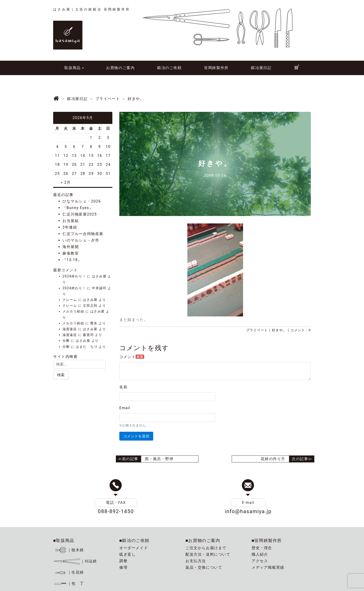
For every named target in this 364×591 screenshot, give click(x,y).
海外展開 (71, 247)
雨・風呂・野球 (159, 459)
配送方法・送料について (208, 554)
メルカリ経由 (73, 311)
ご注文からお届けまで (206, 548)
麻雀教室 (71, 253)
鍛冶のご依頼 (169, 68)
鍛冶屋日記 (261, 68)
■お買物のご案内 (203, 540)
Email (125, 408)
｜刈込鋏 (75, 561)
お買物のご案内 (120, 68)
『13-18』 (72, 260)
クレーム (70, 300)
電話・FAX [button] (116, 503)
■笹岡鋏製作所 (267, 540)
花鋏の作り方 (273, 459)
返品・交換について (204, 567)
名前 (123, 387)
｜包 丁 (68, 583)
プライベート (257, 330)
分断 (66, 341)
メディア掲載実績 (268, 567)
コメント (132, 357)
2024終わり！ (74, 276)
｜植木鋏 (69, 550)
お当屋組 (71, 221)
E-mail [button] (248, 503)
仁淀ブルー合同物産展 (83, 234)
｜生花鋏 (69, 572)
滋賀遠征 (70, 329)
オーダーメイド (134, 548)
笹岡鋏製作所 (216, 68)
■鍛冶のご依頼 (134, 540)
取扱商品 (72, 68)
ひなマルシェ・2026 (82, 201)
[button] (61, 375)
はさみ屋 (99, 276)
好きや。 (279, 330)
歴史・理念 (262, 548)
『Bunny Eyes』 (78, 208)
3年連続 (70, 227)
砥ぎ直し (127, 554)
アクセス (260, 561)
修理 (123, 567)
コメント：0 (301, 330)
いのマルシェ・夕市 (81, 240)
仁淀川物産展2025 (80, 214)
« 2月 (66, 182)
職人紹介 (260, 554)
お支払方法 (196, 561)
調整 (123, 561)
